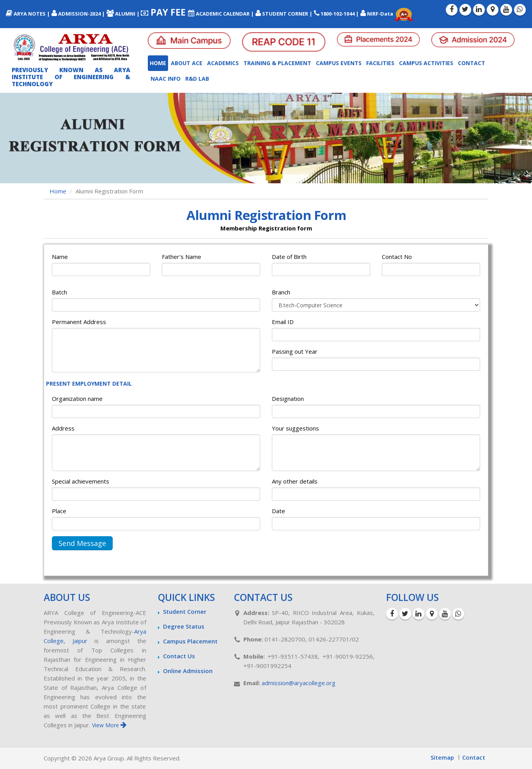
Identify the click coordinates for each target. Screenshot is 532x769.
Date (278, 511)
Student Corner (185, 611)
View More (109, 725)
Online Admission (188, 671)
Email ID (283, 322)
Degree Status (184, 626)
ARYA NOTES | (28, 14)
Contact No (397, 257)
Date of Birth (289, 257)
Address (63, 428)
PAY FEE (164, 12)
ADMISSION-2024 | (78, 14)
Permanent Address (79, 322)
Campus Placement (190, 641)
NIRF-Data (377, 14)
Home (158, 63)
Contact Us (179, 656)
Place (59, 511)
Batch (59, 292)
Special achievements (81, 481)
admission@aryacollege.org (299, 683)
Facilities (380, 63)
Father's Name (182, 257)
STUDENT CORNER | (284, 14)
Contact (472, 63)
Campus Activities (426, 63)
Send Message (82, 543)
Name (60, 257)
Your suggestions (295, 428)
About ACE (187, 63)
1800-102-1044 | (336, 14)
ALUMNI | (124, 14)
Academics (223, 63)
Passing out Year (295, 351)
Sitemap (442, 757)
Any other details (295, 481)
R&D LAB (197, 79)
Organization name (77, 399)
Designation (288, 399)
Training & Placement (277, 63)
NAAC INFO (166, 79)
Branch (281, 292)
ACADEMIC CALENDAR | (221, 14)
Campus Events (339, 63)
